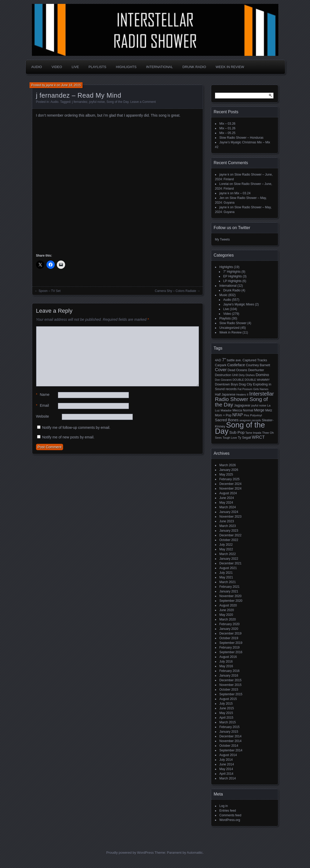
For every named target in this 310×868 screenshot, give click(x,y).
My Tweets (222, 239)
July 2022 (226, 545)
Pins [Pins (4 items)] (247, 415)
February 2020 (230, 624)
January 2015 (229, 732)
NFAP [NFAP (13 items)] (237, 415)
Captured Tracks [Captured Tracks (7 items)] (255, 360)
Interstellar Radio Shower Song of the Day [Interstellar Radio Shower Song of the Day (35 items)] (244, 399)
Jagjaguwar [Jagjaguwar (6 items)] (242, 405)
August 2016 (228, 657)
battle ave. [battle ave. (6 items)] (234, 360)
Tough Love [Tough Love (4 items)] (230, 438)
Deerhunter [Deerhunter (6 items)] (256, 370)
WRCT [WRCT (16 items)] (258, 437)
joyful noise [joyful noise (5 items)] (259, 405)
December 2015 (230, 680)
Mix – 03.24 (243, 193)
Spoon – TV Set (50, 291)
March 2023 (228, 526)
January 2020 (229, 629)
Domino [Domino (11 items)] (262, 375)
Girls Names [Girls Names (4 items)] (261, 389)
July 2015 (226, 704)
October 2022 (229, 540)
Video (57, 67)
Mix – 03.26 (228, 124)
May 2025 (226, 475)
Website (43, 416)
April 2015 (226, 718)
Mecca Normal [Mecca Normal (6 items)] (243, 410)
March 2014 (228, 778)
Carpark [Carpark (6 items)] (221, 365)
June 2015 (227, 708)
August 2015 (228, 699)
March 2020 (228, 619)
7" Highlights (232, 272)
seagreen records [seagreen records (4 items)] (250, 420)
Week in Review (230, 67)
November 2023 (230, 517)
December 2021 (230, 563)
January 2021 (229, 591)
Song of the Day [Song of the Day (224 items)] (240, 428)
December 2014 (230, 736)
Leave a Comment (143, 102)
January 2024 (229, 512)
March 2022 (228, 554)
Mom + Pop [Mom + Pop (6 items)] (223, 415)
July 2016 (226, 662)
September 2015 (231, 694)
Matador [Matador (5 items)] (226, 410)
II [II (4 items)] (248, 395)
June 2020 (227, 610)
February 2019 (230, 647)
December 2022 (230, 535)
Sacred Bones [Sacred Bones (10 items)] (227, 420)
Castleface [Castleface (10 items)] (236, 365)
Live (75, 67)
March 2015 (228, 722)
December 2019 (230, 633)
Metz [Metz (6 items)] (269, 410)
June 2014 (227, 764)
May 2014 (226, 769)
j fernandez (80, 102)
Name (43, 395)
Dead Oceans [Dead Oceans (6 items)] (237, 370)
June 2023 (227, 521)
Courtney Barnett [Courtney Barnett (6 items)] (258, 365)
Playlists (97, 67)
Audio (37, 67)
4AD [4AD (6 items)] (218, 360)
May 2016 (226, 666)
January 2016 (229, 676)
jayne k (51, 85)
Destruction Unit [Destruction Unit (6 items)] (226, 375)
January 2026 (229, 470)
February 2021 (230, 587)
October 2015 (229, 690)
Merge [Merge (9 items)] (259, 410)
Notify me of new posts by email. (68, 437)
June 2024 (227, 498)
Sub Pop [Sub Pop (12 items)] (237, 432)
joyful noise (97, 102)
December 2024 (230, 484)
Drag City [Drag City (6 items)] (245, 384)
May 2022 (226, 549)
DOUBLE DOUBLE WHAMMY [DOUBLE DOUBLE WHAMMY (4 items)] (251, 380)
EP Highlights (233, 276)
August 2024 (228, 493)
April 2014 (226, 774)
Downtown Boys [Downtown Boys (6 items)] (227, 384)
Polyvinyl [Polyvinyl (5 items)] (256, 415)
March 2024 (228, 507)
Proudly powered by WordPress (130, 853)
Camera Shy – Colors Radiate (175, 291)
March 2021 (228, 582)
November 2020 (230, 596)
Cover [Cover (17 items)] (221, 370)
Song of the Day (118, 102)
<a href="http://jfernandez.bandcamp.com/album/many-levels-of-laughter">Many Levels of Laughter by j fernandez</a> (81, 185)
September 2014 (231, 750)
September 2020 (231, 601)
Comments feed (230, 815)
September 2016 (231, 652)
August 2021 (228, 568)
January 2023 (229, 531)
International (159, 67)
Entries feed (228, 811)
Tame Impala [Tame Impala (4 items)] (253, 433)
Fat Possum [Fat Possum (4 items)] (245, 389)
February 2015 (230, 727)
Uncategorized (229, 328)
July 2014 (226, 760)
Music (223, 295)
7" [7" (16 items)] (224, 360)
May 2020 (226, 615)
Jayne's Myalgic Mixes (239, 304)
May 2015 (226, 713)
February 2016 (230, 671)
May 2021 (226, 577)
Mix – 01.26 (228, 128)
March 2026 (228, 465)
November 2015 (230, 685)
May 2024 (226, 503)
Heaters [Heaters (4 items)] (241, 395)
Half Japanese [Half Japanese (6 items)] (225, 395)
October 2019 (229, 638)
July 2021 (226, 573)
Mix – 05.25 (228, 133)
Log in (224, 806)
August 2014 (228, 755)
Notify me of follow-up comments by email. (76, 428)
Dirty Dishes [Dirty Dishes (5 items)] (247, 375)
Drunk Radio (194, 67)
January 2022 (229, 559)
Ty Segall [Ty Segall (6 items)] (244, 438)
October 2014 (229, 746)
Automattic (195, 853)
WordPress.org (230, 820)
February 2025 (230, 479)
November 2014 (230, 741)
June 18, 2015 (71, 85)
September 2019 (231, 643)
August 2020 (228, 605)
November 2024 (230, 489)
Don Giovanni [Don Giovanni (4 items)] (223, 380)
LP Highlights (233, 281)
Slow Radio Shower (233, 323)
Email (43, 406)
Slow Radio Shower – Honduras (242, 138)
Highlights (126, 67)
